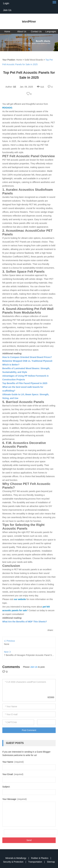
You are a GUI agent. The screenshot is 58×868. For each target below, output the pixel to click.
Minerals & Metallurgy (16, 858)
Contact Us (36, 31)
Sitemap (51, 862)
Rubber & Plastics (40, 858)
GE (15, 87)
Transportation (35, 862)
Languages (51, 31)
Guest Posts (15, 743)
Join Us (7, 10)
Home (7, 31)
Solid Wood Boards (34, 60)
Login (6, 3)
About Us (22, 31)
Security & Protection (14, 862)
